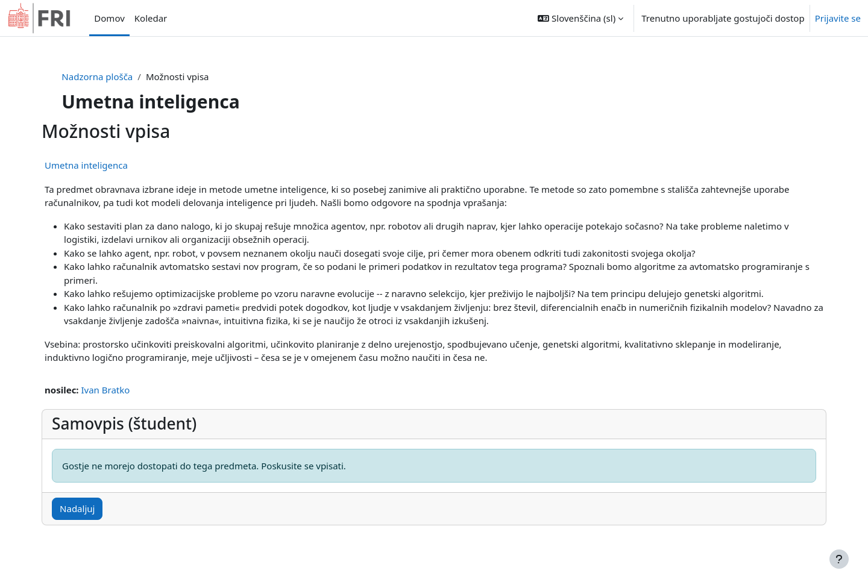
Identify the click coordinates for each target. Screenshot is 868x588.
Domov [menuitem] (109, 18)
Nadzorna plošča (118, 77)
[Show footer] (839, 559)
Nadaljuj (99, 508)
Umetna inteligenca (108, 165)
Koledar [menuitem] (151, 18)
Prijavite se (838, 18)
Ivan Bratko (127, 390)
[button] (580, 18)
